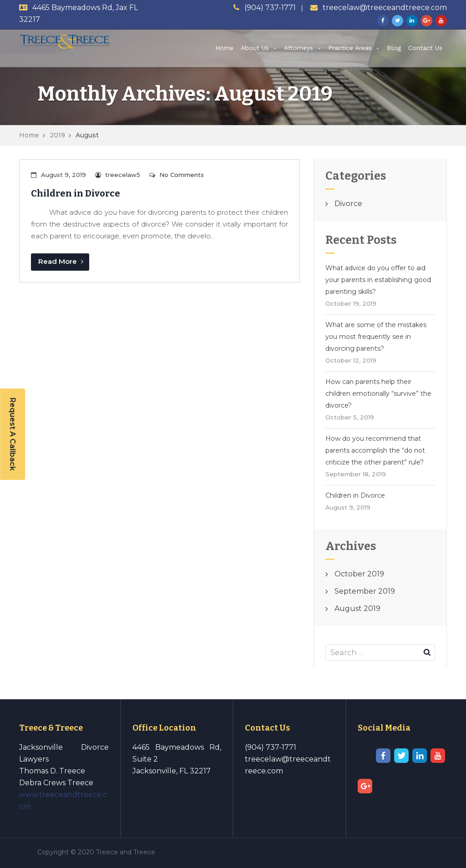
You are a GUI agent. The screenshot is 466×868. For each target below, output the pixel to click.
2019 (57, 135)
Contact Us (425, 48)
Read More (61, 261)
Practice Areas (350, 48)
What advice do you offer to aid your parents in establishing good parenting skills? (378, 280)
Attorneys (299, 48)
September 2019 (365, 591)
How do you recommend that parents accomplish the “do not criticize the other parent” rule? (375, 450)
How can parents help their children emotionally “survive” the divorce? (378, 394)
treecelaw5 (123, 175)
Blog (394, 48)
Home (224, 48)
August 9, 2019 (63, 175)
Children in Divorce (76, 193)
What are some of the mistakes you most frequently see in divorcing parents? (376, 337)
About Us (255, 48)
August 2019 (357, 608)
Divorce (348, 204)
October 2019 (359, 574)
